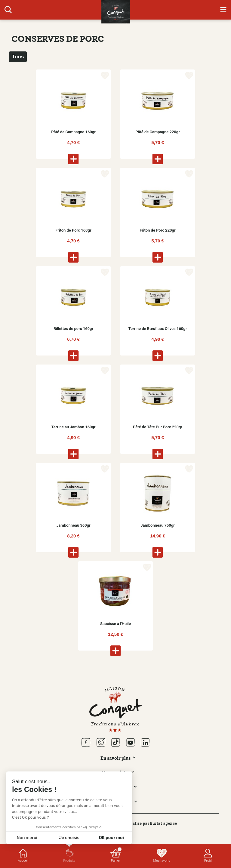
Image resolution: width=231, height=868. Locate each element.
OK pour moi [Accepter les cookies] (111, 838)
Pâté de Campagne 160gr (73, 132)
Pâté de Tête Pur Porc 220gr (158, 427)
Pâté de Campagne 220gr (158, 132)
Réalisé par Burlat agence (152, 823)
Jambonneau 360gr (73, 525)
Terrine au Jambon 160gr (73, 427)
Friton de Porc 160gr (73, 230)
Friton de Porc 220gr (157, 230)
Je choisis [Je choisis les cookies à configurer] (69, 838)
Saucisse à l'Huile (115, 624)
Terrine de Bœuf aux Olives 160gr (158, 329)
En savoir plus (115, 758)
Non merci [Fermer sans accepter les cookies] (27, 838)
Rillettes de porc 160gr (73, 329)
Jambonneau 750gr (158, 525)
